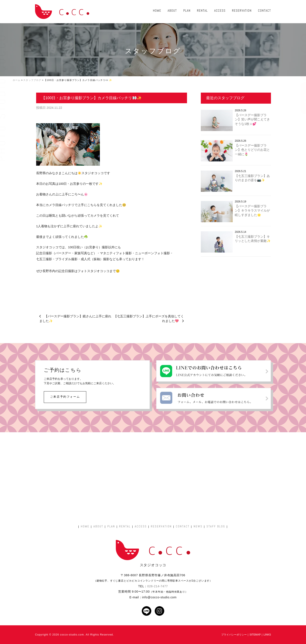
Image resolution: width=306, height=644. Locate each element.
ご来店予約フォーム (65, 397)
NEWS (198, 526)
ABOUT (172, 11)
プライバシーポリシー (234, 635)
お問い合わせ (301, 98)
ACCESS (220, 11)
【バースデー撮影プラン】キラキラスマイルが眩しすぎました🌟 (252, 211)
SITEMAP (255, 635)
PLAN (187, 11)
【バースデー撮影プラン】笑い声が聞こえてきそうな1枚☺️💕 (252, 119)
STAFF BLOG (216, 526)
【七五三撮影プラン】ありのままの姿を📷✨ (252, 178)
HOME (157, 11)
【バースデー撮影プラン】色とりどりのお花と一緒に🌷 (252, 150)
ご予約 (301, 68)
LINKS (267, 635)
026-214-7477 (158, 586)
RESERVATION (242, 11)
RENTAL (202, 11)
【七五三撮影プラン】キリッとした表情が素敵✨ (253, 239)
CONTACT (264, 11)
